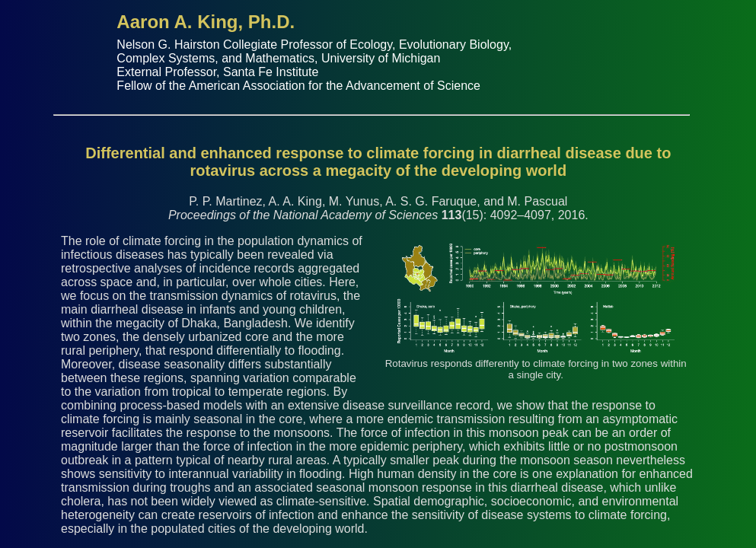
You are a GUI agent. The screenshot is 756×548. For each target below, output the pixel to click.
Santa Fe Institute (271, 72)
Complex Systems (166, 58)
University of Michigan (381, 58)
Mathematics (280, 58)
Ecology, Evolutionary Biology (429, 45)
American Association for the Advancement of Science (335, 86)
